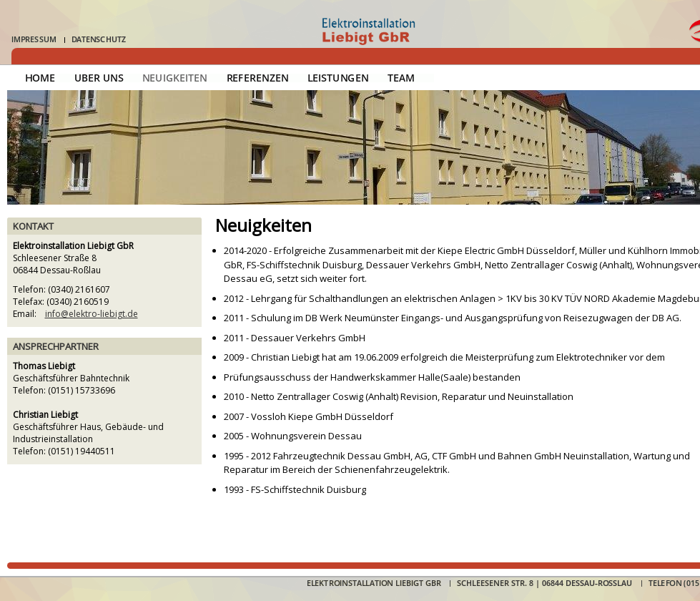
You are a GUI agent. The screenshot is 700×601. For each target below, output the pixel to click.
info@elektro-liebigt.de (92, 314)
